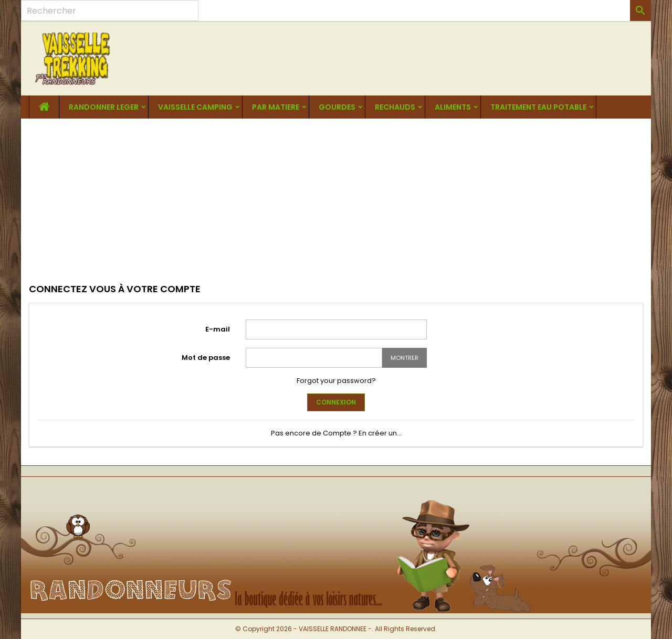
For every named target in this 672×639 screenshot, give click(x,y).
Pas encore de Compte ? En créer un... (336, 433)
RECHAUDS (395, 107)
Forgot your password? (336, 381)
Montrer (405, 358)
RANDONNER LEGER (104, 107)
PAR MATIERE (276, 107)
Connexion (336, 402)
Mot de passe (206, 358)
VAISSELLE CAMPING (195, 107)
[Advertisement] (336, 197)
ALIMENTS (453, 107)
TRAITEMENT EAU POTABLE (538, 107)
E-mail (218, 329)
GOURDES (337, 107)
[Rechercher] (110, 10)
